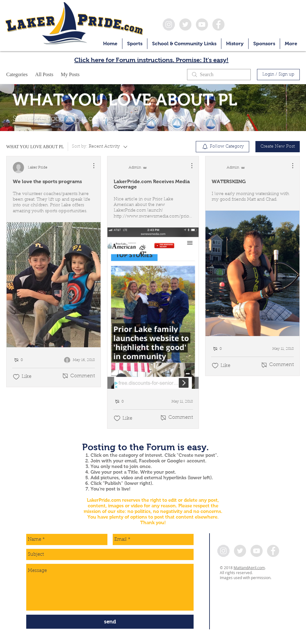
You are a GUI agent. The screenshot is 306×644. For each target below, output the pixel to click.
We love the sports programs (47, 181)
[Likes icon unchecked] (16, 377)
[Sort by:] (100, 147)
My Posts (70, 74)
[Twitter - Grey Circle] (185, 24)
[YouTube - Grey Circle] (202, 24)
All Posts (44, 74)
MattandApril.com (249, 568)
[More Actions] (91, 166)
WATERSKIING (229, 181)
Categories (17, 74)
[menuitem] (222, 147)
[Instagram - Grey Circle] (169, 24)
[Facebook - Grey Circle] (218, 24)
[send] (110, 622)
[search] (219, 75)
